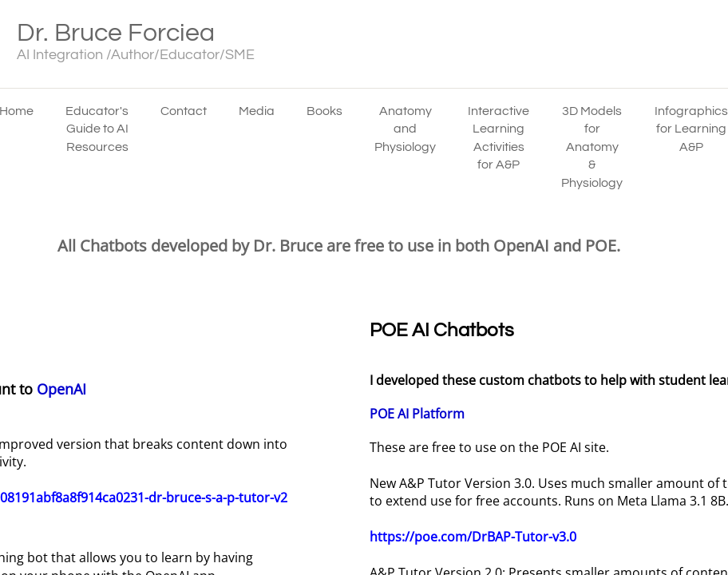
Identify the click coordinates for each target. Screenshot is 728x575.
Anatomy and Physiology (405, 129)
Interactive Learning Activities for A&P (499, 138)
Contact (184, 111)
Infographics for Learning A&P (691, 129)
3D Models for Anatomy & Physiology (592, 147)
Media (257, 111)
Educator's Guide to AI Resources (97, 129)
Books (324, 111)
